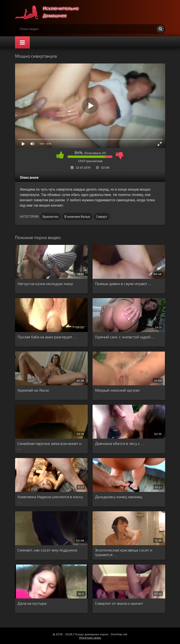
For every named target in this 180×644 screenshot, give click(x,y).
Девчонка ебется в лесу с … (120, 443)
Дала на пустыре (32, 603)
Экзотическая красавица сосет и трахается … (124, 552)
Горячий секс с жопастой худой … (125, 337)
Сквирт (102, 216)
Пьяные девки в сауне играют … (123, 283)
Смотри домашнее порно (51, 12)
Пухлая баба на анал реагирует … (47, 337)
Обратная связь (90, 637)
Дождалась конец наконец (119, 497)
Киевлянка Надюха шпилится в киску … (50, 499)
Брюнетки (51, 216)
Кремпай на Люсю (33, 390)
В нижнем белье (77, 216)
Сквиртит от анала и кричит (119, 603)
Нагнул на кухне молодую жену (45, 283)
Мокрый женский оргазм (117, 390)
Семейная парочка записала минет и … (49, 446)
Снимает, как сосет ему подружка (47, 550)
